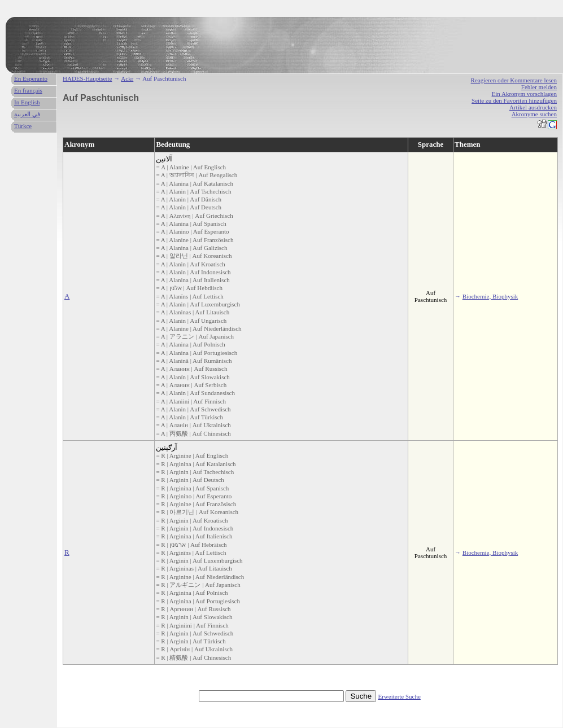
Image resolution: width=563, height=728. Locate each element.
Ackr (127, 78)
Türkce (23, 126)
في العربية (27, 114)
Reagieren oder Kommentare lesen (514, 80)
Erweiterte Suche (399, 696)
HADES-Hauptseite (87, 78)
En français (28, 90)
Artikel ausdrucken (533, 107)
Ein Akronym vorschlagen (524, 94)
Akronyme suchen (534, 114)
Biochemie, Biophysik (490, 296)
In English (27, 102)
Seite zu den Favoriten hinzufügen (514, 100)
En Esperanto (31, 78)
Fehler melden (539, 87)
